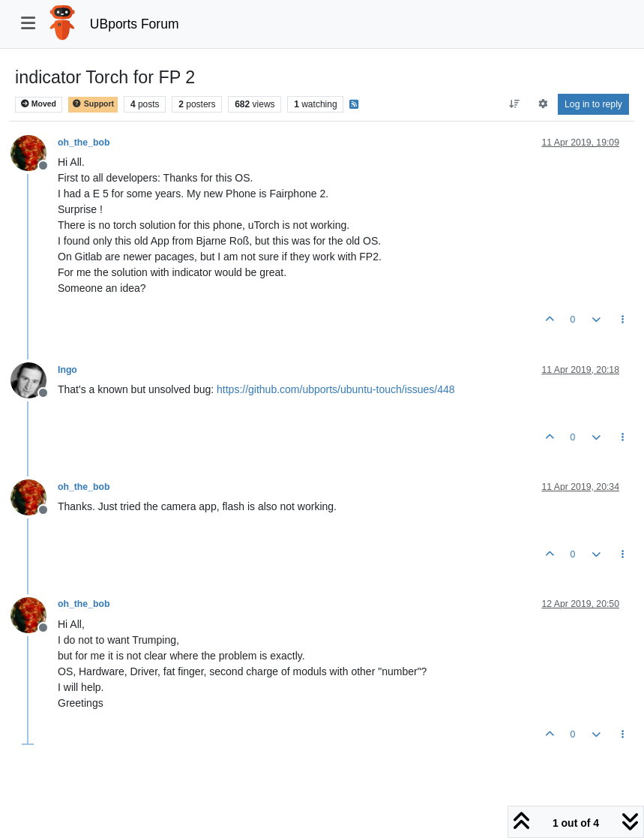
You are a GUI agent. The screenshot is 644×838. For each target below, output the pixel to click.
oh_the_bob (84, 143)
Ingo (67, 370)
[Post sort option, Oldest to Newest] (515, 104)
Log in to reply (593, 104)
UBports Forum (135, 24)
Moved (39, 104)
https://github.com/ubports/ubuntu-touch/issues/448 (336, 389)
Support (93, 104)
